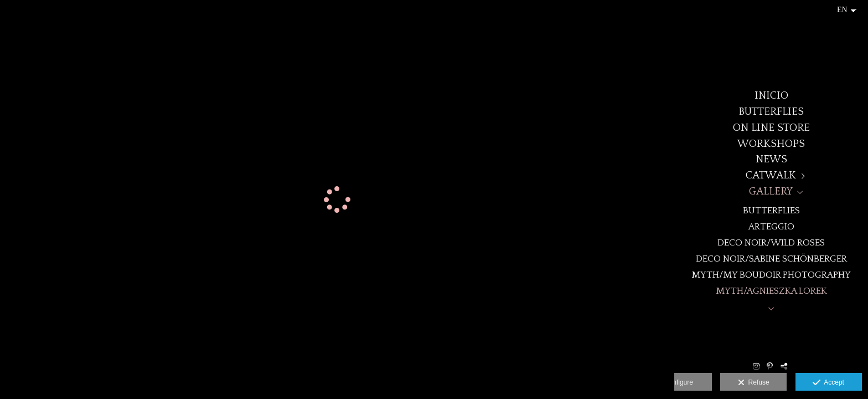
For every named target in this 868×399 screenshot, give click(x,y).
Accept (828, 383)
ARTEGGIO (771, 226)
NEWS (771, 159)
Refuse (754, 383)
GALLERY (771, 191)
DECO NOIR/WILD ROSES (771, 242)
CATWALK (771, 175)
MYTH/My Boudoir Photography (771, 275)
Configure (679, 382)
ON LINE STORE (771, 128)
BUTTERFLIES (771, 112)
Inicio (771, 96)
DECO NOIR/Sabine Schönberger (771, 259)
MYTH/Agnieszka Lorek (771, 291)
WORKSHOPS (771, 144)
